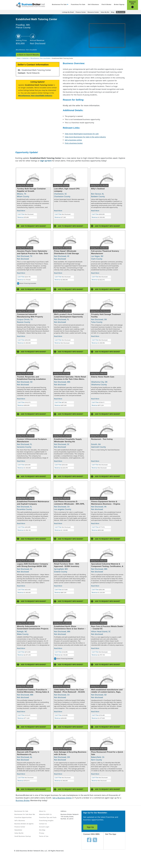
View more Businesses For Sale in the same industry (85, 137)
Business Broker (23, 800)
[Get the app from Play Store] (116, 859)
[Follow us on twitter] (95, 840)
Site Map (42, 830)
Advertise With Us (45, 814)
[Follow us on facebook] (89, 840)
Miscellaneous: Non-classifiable (26, 50)
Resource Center (93, 12)
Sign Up (90, 827)
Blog (113, 12)
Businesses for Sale (59, 4)
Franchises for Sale (78, 4)
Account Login (44, 827)
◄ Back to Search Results (28, 55)
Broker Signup (119, 4)
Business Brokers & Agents (24, 824)
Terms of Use (44, 836)
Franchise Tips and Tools (48, 817)
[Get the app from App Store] (116, 844)
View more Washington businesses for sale (82, 134)
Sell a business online (73, 140)
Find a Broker (106, 4)
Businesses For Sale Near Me (25, 814)
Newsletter (18, 830)
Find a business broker (74, 143)
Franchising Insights (46, 820)
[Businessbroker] (30, 5)
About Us (42, 811)
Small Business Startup (23, 836)
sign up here (46, 161)
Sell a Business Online (62, 798)
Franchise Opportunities (23, 817)
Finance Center (81, 12)
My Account (121, 12)
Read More (21, 211)
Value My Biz (105, 12)
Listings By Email (68, 12)
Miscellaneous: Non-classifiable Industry (35, 96)
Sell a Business (93, 4)
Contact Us (43, 824)
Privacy (42, 833)
